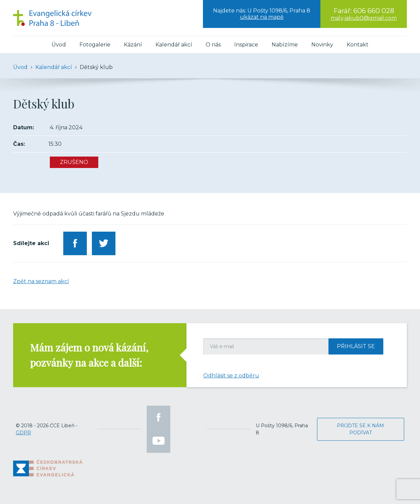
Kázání (133, 45)
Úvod (59, 45)
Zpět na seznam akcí (41, 281)
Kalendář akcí (174, 45)
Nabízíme (285, 45)
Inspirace (246, 45)
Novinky (322, 45)
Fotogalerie (95, 45)
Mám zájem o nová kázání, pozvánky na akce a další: (89, 355)
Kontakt (358, 45)
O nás (213, 45)
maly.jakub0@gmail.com (364, 18)
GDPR (23, 433)
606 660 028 (374, 11)
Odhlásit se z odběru (231, 376)
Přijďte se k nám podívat (360, 429)
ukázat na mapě (262, 17)
